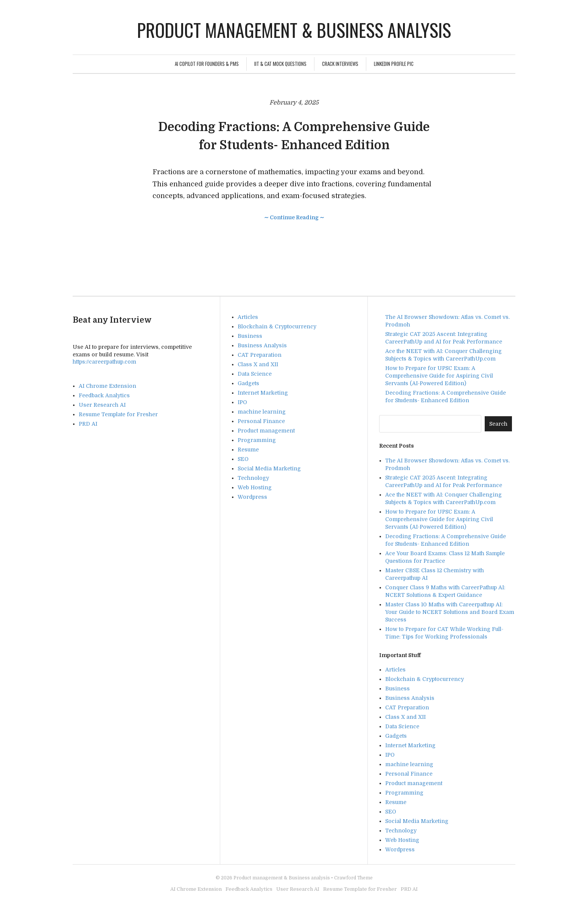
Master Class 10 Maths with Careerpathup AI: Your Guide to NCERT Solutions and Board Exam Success (450, 612)
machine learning (262, 412)
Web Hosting (255, 487)
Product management (266, 431)
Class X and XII (258, 364)
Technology (253, 478)
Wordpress (252, 497)
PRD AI (88, 424)
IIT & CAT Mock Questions (280, 64)
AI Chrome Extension (107, 386)
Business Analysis (262, 345)
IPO (242, 402)
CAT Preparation (260, 355)
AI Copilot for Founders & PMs (207, 64)
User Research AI (102, 405)
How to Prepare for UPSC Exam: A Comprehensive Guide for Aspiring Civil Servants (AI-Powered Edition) (439, 376)
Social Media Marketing (269, 468)
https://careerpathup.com (104, 362)
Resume (248, 450)
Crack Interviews (340, 64)
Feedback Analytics (104, 395)
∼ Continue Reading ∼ (294, 217)
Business (250, 336)
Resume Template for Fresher (118, 414)
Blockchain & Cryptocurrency (277, 326)
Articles (248, 317)
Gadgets (248, 383)
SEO (243, 459)
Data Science (255, 374)
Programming (257, 440)
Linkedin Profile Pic (394, 64)
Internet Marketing (263, 393)
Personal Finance (261, 421)
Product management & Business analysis (294, 30)
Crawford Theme (353, 878)
